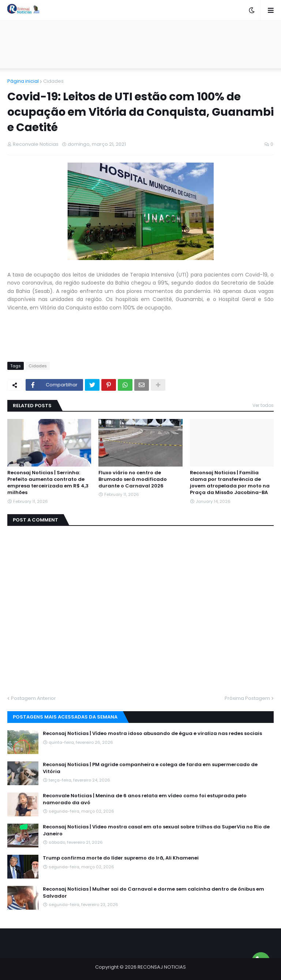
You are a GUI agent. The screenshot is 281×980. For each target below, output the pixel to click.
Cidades (53, 81)
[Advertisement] (140, 44)
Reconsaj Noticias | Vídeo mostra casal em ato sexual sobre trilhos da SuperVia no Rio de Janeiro (156, 830)
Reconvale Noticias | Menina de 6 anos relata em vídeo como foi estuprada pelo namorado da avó (145, 799)
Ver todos (263, 405)
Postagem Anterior (33, 698)
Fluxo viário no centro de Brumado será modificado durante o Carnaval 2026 (133, 479)
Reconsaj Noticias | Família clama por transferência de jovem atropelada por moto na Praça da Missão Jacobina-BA (230, 483)
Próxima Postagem (247, 698)
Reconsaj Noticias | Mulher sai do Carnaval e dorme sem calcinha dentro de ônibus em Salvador (153, 892)
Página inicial (23, 81)
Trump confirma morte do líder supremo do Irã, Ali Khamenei (121, 858)
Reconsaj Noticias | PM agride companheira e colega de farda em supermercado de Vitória (150, 768)
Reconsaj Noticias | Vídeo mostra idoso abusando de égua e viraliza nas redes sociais (152, 734)
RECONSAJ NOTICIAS (162, 967)
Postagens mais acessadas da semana (65, 717)
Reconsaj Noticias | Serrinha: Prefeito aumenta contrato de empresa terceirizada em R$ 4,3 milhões (48, 483)
